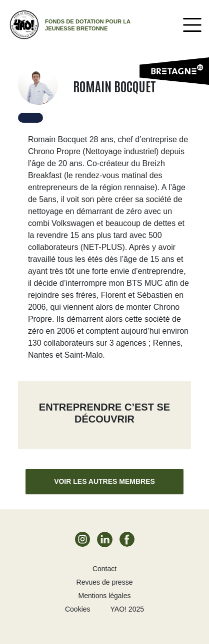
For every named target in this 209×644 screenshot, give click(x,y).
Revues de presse (105, 582)
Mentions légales (104, 596)
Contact (104, 569)
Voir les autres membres (104, 481)
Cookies (78, 609)
